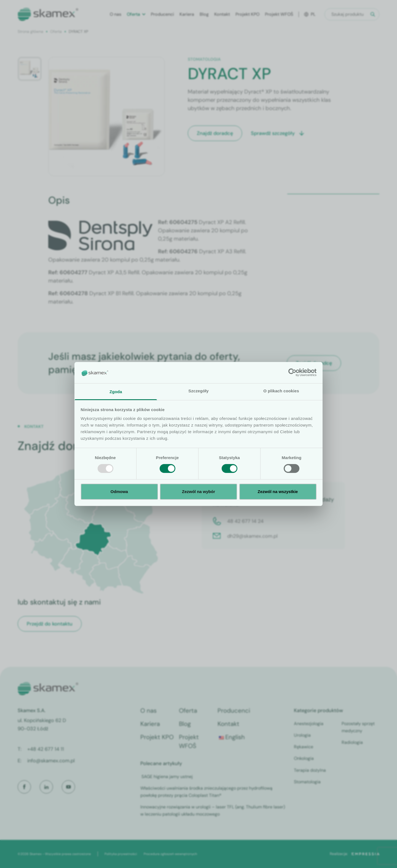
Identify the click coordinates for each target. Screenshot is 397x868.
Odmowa (119, 492)
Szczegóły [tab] (198, 391)
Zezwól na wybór (198, 492)
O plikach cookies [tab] (281, 391)
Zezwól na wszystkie (278, 492)
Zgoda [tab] (116, 392)
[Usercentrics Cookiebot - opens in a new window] (292, 372)
